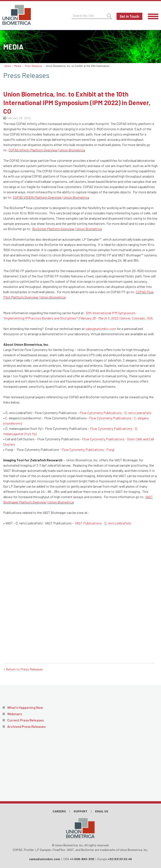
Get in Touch (129, 16)
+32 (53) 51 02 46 (120, 859)
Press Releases (34, 66)
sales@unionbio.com (101, 329)
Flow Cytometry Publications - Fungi (88, 449)
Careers (59, 811)
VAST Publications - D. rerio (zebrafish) (103, 523)
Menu (153, 16)
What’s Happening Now (25, 707)
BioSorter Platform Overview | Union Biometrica (67, 229)
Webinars (15, 714)
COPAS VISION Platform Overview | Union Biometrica (51, 197)
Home (8, 66)
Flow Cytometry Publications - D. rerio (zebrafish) (115, 413)
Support (80, 811)
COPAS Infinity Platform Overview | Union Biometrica (47, 150)
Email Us (102, 811)
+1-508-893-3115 (82, 859)
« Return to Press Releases (23, 669)
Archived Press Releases (26, 726)
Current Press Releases (26, 720)
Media (18, 66)
